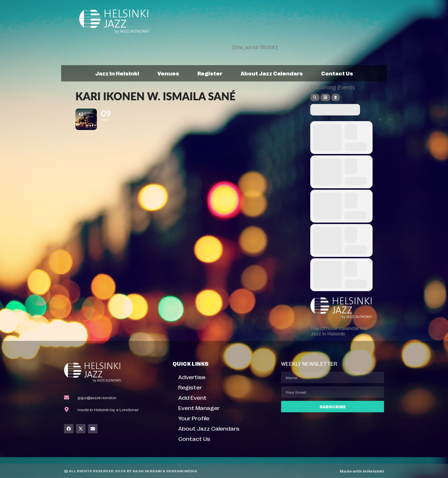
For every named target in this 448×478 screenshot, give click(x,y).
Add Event (192, 397)
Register (210, 73)
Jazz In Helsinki (117, 73)
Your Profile (194, 418)
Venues (168, 73)
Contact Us (337, 73)
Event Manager (199, 408)
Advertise (192, 377)
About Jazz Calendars (272, 73)
